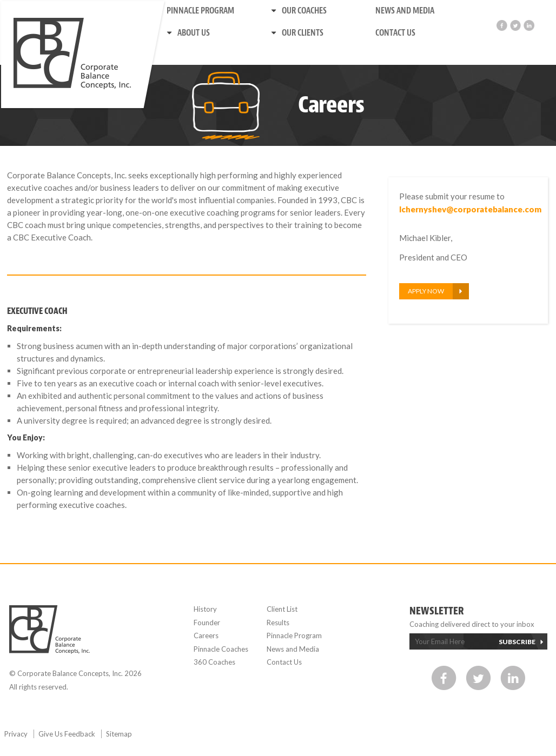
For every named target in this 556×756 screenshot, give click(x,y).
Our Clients (303, 33)
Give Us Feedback (68, 734)
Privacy (17, 734)
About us (194, 33)
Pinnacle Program (200, 11)
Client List (282, 609)
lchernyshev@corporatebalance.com (468, 209)
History (205, 609)
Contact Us (395, 33)
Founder (207, 623)
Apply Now (426, 291)
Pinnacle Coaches (221, 649)
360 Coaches (214, 662)
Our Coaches (304, 11)
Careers (206, 635)
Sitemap (119, 734)
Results (278, 623)
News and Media (405, 11)
